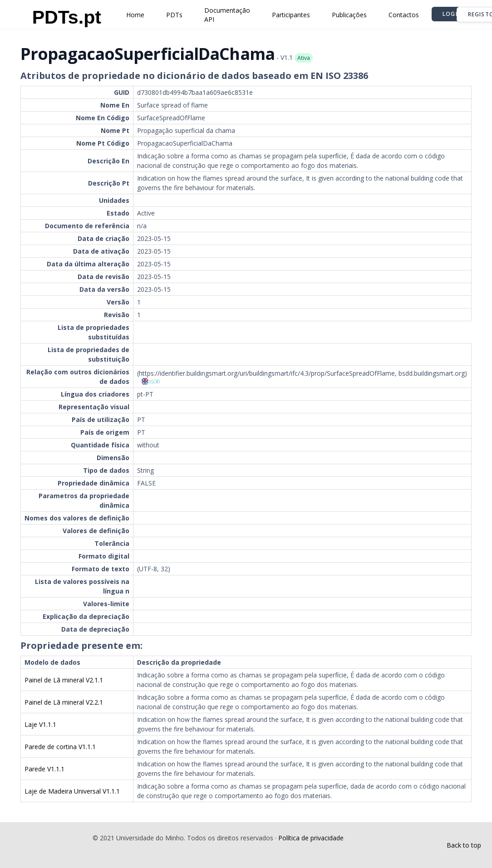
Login (452, 14)
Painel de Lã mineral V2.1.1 (64, 680)
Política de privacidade (311, 838)
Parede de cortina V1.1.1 (60, 747)
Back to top (464, 845)
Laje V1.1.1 (40, 724)
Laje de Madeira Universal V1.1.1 (72, 791)
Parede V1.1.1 (44, 769)
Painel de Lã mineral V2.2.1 (64, 702)
